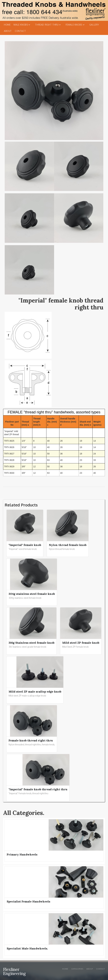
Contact (20, 31)
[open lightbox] (29, 167)
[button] (23, 25)
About (8, 31)
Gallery (94, 25)
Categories (77, 969)
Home (7, 25)
